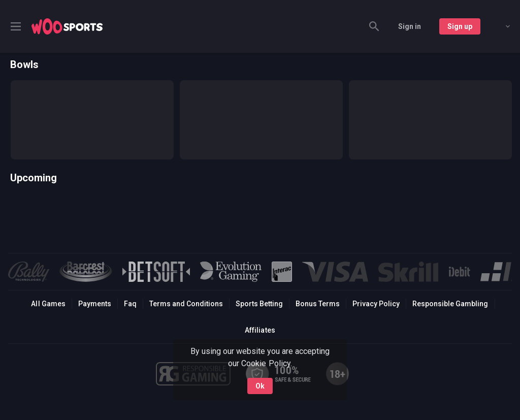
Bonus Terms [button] (318, 304)
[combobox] (500, 26)
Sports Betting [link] (259, 304)
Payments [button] (95, 304)
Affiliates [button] (260, 330)
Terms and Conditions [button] (186, 304)
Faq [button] (130, 304)
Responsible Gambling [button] (450, 304)
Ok (260, 386)
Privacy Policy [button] (376, 304)
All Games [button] (48, 304)
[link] (67, 26)
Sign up (460, 26)
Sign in (410, 26)
